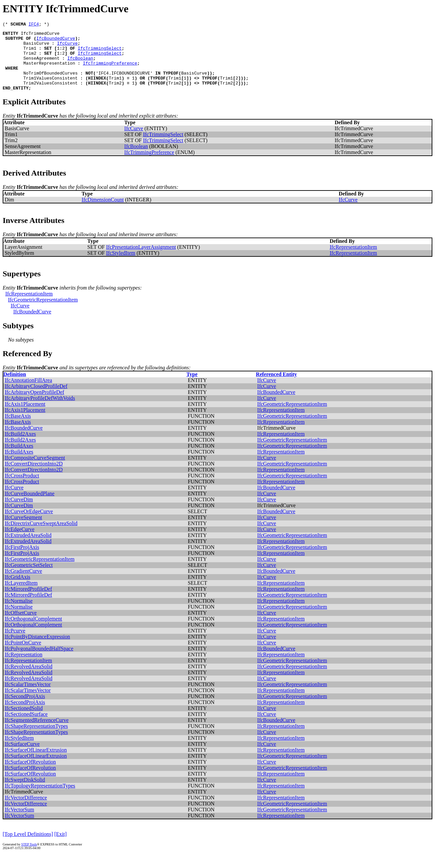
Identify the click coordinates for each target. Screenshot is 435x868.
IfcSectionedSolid (24, 721)
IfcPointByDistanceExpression (37, 650)
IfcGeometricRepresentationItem (43, 313)
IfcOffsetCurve (21, 626)
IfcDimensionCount (103, 213)
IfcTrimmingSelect (100, 53)
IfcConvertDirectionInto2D (34, 477)
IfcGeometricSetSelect (29, 578)
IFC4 (34, 25)
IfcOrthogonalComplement (33, 632)
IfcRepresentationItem (353, 260)
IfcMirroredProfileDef (28, 602)
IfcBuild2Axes (20, 447)
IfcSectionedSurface (26, 727)
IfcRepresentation (24, 667)
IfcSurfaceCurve (22, 757)
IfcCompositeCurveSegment (35, 471)
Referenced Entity (277, 387)
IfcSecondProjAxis (25, 709)
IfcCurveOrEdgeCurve (29, 524)
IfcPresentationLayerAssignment (141, 260)
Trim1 (30, 53)
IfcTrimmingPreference (110, 71)
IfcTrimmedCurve (40, 35)
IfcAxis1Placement (25, 417)
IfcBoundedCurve (56, 41)
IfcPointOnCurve (23, 655)
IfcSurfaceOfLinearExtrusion (36, 763)
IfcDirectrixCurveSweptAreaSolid (41, 536)
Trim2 (30, 59)
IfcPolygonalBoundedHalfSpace (39, 661)
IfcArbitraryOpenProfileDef (34, 405)
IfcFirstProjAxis (22, 560)
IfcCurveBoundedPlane (30, 506)
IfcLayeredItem (21, 596)
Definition (15, 387)
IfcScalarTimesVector (28, 697)
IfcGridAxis (17, 590)
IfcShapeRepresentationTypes (36, 739)
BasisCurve (36, 47)
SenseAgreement (41, 65)
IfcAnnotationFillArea (28, 393)
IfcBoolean (80, 65)
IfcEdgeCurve (20, 542)
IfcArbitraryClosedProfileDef (36, 399)
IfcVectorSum (19, 822)
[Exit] (61, 847)
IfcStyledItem (121, 266)
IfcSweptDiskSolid (25, 793)
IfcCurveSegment (23, 530)
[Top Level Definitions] (28, 847)
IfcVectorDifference (26, 811)
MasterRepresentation (49, 71)
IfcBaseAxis (18, 429)
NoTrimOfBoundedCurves (50, 83)
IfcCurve (67, 47)
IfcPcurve (15, 644)
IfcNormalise (19, 614)
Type (192, 387)
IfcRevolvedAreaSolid (29, 679)
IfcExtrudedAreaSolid (28, 548)
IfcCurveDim (19, 512)
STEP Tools (29, 857)
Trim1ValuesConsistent (50, 89)
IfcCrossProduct (22, 488)
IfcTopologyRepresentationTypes (40, 799)
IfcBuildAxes (19, 459)
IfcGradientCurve (23, 584)
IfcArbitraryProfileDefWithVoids (40, 411)
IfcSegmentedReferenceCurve (37, 733)
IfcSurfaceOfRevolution (30, 775)
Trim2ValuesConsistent (50, 95)
